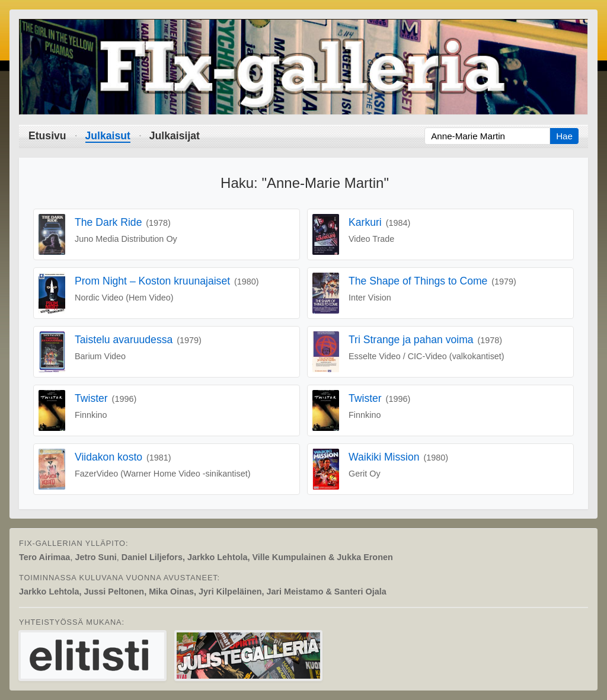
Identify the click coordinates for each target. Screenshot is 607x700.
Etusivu (47, 136)
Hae (564, 136)
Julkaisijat (175, 136)
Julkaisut (108, 136)
